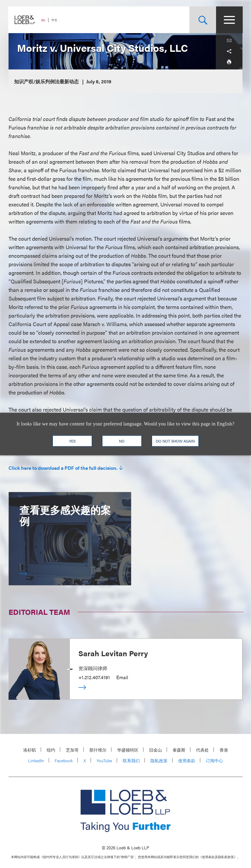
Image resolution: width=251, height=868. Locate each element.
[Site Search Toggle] (202, 20)
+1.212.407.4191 (94, 677)
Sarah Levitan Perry (113, 653)
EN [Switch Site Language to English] (43, 20)
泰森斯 (179, 750)
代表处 (202, 750)
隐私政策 (159, 761)
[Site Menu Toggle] (229, 20)
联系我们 (131, 761)
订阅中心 (214, 761)
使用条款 (187, 761)
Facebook (64, 761)
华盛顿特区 (128, 750)
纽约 (51, 750)
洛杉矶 (30, 750)
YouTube (104, 761)
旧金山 (156, 750)
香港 (224, 750)
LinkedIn (36, 761)
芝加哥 (72, 750)
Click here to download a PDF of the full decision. (63, 468)
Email (122, 677)
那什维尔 (98, 750)
